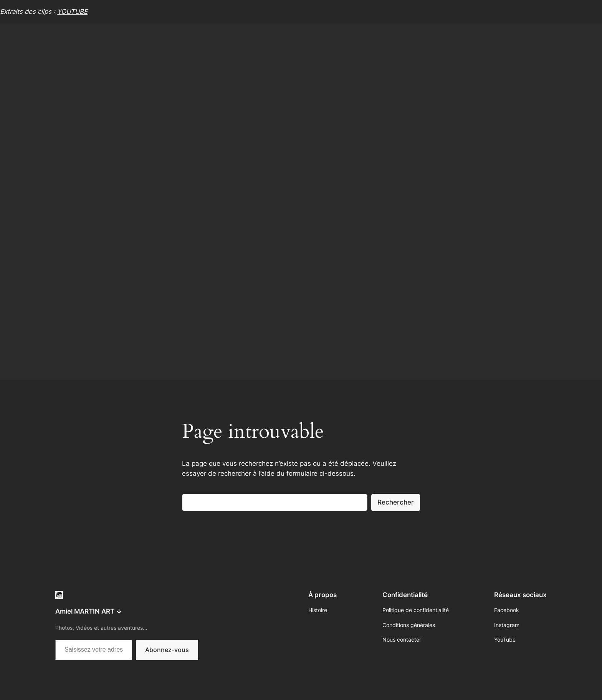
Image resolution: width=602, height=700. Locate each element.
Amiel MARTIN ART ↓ (89, 611)
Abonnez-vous (167, 650)
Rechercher (396, 502)
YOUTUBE (72, 12)
